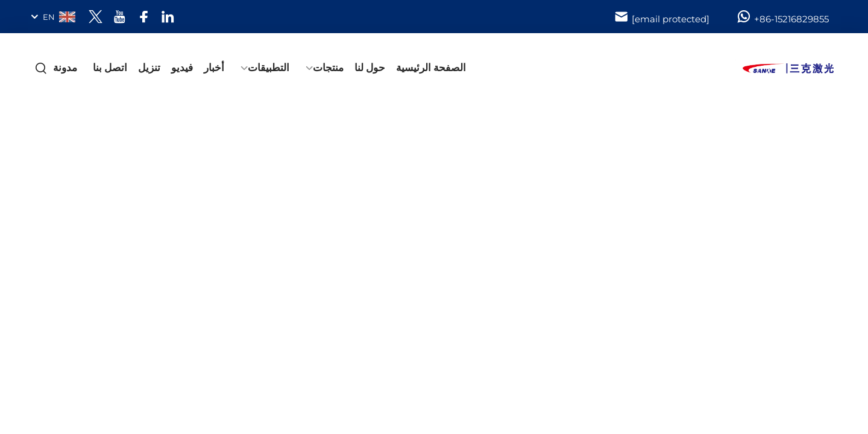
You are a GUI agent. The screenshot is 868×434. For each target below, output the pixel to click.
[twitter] (96, 17)
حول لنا (370, 68)
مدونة (65, 68)
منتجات (328, 68)
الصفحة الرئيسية (431, 68)
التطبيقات (269, 68)
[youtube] (120, 17)
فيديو (182, 68)
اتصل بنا (110, 68)
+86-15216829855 (782, 17)
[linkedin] (168, 17)
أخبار (214, 68)
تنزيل (149, 68)
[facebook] (144, 17)
